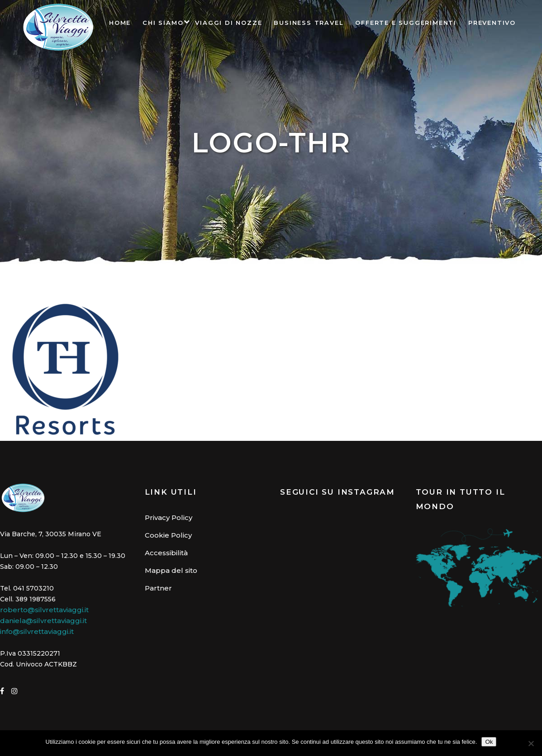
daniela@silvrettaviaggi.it (43, 621)
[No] (531, 743)
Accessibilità (166, 553)
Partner (158, 588)
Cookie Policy (168, 535)
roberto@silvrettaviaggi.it (44, 610)
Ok (489, 742)
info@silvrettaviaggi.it (37, 631)
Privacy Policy (169, 517)
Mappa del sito (171, 570)
